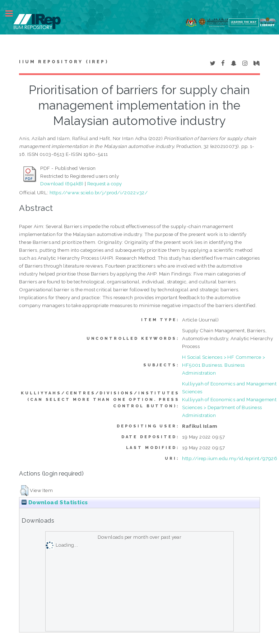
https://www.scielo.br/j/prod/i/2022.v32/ (99, 193)
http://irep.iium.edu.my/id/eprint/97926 (230, 458)
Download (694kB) (62, 184)
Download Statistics (55, 502)
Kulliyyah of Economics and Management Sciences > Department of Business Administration (229, 407)
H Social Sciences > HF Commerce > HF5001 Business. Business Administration (224, 365)
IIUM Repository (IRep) (64, 62)
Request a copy (105, 184)
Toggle (13, 13)
